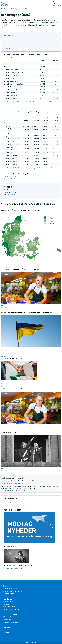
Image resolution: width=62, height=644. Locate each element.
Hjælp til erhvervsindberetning (13, 591)
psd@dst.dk (11, 194)
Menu (59, 4)
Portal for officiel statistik (11, 609)
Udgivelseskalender (9, 607)
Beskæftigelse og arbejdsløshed (21, 9)
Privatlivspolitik (8, 617)
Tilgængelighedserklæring (11, 622)
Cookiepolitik (7, 620)
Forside (3, 9)
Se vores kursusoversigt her (13, 569)
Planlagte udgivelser (10, 179)
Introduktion (8, 35)
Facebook (6, 632)
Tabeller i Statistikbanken (12, 177)
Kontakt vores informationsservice (12, 483)
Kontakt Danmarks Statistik (11, 589)
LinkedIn (6, 635)
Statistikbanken (8, 601)
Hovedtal (7, 48)
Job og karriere (8, 604)
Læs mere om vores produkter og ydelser (14, 490)
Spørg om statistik (9, 594)
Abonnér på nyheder (9, 630)
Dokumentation (9, 42)
